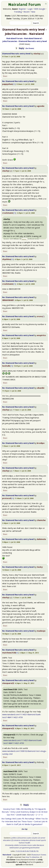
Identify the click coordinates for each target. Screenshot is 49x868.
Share (5, 76)
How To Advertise (32, 857)
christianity (9, 845)
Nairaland (7, 855)
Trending (18, 12)
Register (22, 9)
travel (38, 840)
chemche (41, 520)
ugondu (41, 106)
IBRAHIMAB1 (8, 300)
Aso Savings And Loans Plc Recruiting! (18, 819)
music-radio (32, 845)
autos (29, 838)
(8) (32, 851)
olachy (37, 53)
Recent (27, 12)
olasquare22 (8, 683)
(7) (30, 851)
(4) (23, 851)
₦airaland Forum (24, 4)
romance (17, 840)
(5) (25, 851)
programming (25, 848)
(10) (37, 851)
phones (33, 840)
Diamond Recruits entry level (16, 53)
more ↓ (24, 239)
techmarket (35, 848)
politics (14, 838)
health (28, 843)
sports (43, 840)
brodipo (41, 443)
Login (30, 9)
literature (40, 845)
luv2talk (6, 366)
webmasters (14, 848)
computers (25, 840)
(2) (18, 838)
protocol (7, 498)
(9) (34, 851)
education (7, 840)
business (23, 838)
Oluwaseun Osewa (39, 855)
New (33, 12)
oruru (40, 316)
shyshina (6, 259)
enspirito (41, 335)
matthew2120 (9, 653)
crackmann (8, 213)
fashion (22, 843)
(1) (16, 851)
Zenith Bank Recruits (25, 815)
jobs (36, 838)
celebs (16, 845)
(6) (28, 851)
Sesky (40, 567)
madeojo (41, 631)
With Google (40, 9)
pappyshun (7, 84)
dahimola (41, 539)
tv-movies (23, 845)
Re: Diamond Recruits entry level (18, 81)
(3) (21, 851)
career (43, 838)
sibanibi (41, 388)
